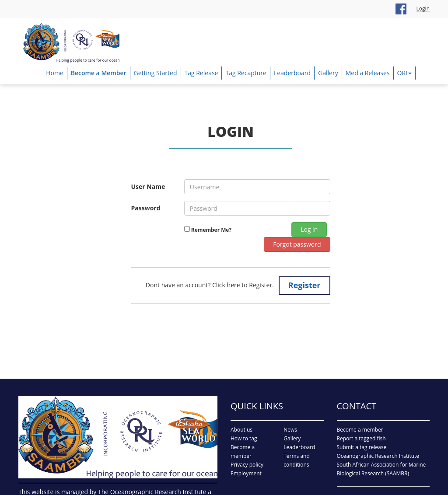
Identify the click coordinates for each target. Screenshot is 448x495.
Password (146, 208)
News (290, 430)
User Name (148, 186)
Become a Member (99, 73)
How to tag (244, 438)
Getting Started (156, 73)
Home (55, 73)
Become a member (360, 430)
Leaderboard (292, 73)
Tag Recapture (246, 73)
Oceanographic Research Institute (378, 456)
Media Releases (368, 73)
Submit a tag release (362, 447)
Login (423, 9)
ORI (404, 73)
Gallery (328, 73)
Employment (246, 473)
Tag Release (201, 73)
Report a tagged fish (361, 438)
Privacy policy (247, 465)
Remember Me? (211, 230)
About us (241, 430)
